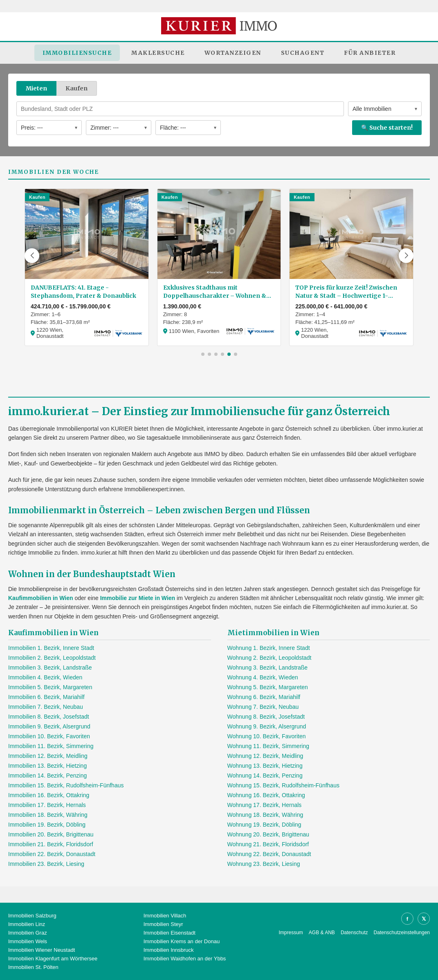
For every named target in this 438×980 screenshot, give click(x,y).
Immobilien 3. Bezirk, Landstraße (50, 668)
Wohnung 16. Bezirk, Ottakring (266, 795)
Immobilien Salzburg (32, 916)
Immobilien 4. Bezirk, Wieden (45, 677)
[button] (32, 256)
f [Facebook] (407, 919)
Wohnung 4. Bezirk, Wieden (263, 677)
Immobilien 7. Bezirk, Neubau (46, 707)
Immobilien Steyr (163, 924)
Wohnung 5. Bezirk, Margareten (268, 687)
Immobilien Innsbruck (169, 950)
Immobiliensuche (77, 53)
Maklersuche (158, 53)
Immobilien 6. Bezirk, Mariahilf (46, 697)
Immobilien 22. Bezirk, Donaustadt (52, 854)
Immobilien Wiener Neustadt (42, 950)
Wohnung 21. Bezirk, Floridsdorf (268, 844)
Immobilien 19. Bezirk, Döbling (47, 825)
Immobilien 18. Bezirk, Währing (48, 815)
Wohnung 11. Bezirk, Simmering (268, 746)
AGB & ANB (322, 933)
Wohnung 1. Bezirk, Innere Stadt (269, 648)
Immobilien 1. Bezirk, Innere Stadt (51, 648)
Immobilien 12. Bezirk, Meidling (48, 756)
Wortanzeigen (233, 53)
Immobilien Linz (27, 924)
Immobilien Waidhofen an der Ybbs (185, 959)
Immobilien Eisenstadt (170, 933)
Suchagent (303, 53)
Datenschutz (354, 933)
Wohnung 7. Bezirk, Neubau (263, 707)
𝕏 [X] (424, 919)
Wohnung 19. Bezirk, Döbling (264, 825)
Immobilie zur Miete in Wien (138, 598)
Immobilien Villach (165, 916)
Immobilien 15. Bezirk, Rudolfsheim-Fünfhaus (66, 785)
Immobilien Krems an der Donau (182, 941)
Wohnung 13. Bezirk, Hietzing (265, 766)
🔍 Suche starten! (387, 128)
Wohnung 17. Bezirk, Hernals (265, 805)
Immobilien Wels (28, 941)
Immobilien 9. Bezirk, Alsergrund (49, 726)
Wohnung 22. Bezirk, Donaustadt (269, 854)
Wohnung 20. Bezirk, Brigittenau (268, 834)
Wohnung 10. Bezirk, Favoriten (267, 736)
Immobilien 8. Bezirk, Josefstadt (49, 717)
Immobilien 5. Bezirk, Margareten (50, 687)
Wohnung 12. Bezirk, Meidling (265, 756)
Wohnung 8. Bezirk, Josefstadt (266, 717)
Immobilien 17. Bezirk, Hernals (47, 805)
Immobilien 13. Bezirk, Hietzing (47, 766)
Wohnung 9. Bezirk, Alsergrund (267, 726)
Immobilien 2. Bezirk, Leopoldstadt (52, 658)
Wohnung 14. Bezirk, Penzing (265, 775)
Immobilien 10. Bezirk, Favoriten (49, 736)
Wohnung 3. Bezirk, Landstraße (268, 668)
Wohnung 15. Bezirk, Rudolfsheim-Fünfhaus (283, 785)
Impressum (291, 933)
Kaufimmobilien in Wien (41, 598)
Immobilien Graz (28, 933)
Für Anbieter (370, 53)
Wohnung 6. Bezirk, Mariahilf (264, 697)
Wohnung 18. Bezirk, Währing (265, 815)
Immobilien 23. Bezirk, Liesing (46, 864)
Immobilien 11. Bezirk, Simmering (51, 746)
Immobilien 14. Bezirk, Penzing (47, 775)
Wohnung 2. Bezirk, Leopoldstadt (270, 658)
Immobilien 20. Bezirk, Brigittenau (51, 834)
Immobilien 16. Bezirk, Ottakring (49, 795)
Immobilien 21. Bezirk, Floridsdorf (51, 844)
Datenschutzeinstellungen (402, 933)
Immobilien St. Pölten (33, 967)
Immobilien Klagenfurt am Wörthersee (53, 959)
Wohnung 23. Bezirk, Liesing (264, 864)
